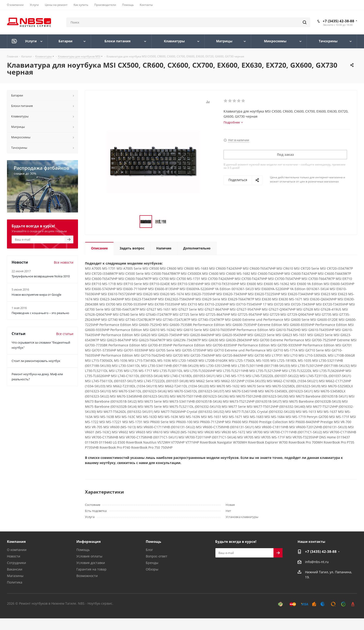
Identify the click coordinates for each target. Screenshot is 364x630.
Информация (89, 541)
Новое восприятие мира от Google (36, 295)
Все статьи (65, 334)
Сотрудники (16, 563)
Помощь (83, 550)
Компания (16, 541)
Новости (14, 556)
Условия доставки (91, 563)
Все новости (64, 262)
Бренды (152, 563)
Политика (15, 582)
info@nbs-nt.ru (317, 562)
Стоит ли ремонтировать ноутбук (36, 361)
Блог (149, 550)
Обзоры (152, 569)
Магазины (15, 576)
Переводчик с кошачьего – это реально (40, 313)
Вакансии (15, 569)
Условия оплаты (89, 556)
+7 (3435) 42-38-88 (338, 21)
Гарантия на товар (91, 569)
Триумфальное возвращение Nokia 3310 (41, 276)
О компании (17, 550)
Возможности (87, 576)
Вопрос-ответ (157, 556)
